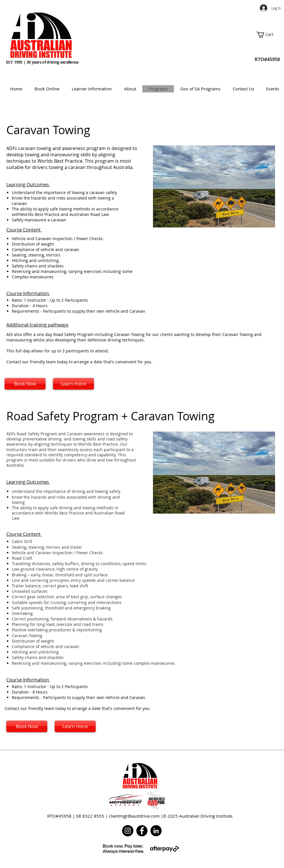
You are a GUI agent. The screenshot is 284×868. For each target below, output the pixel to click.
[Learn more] (73, 384)
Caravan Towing (50, 130)
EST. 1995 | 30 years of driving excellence (43, 59)
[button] (270, 35)
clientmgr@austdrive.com (134, 816)
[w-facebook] (262, 759)
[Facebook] (142, 831)
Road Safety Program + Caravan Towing (112, 416)
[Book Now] (25, 384)
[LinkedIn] (156, 831)
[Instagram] (128, 831)
